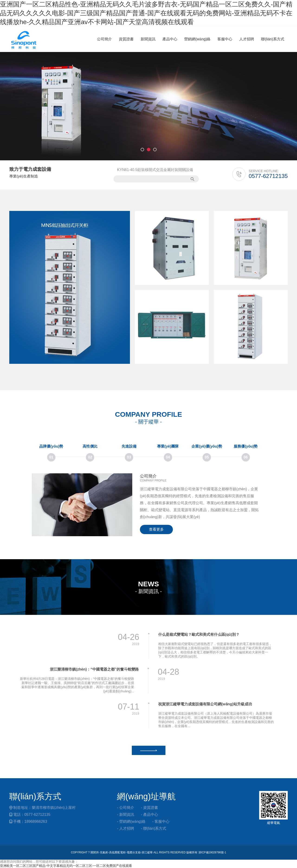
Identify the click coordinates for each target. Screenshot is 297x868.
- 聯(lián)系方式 (153, 828)
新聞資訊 (148, 39)
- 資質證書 (149, 808)
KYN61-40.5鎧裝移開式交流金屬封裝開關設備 (155, 170)
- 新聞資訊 (126, 815)
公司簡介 (104, 39)
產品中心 (170, 39)
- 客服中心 (161, 821)
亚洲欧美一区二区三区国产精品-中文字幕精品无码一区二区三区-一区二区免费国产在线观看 (66, 866)
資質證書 (126, 39)
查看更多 (156, 529)
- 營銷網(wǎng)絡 (131, 821)
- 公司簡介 (126, 808)
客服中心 (225, 39)
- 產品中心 (149, 815)
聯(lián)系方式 (273, 39)
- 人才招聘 (126, 828)
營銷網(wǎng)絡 (197, 39)
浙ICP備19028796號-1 (212, 852)
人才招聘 (247, 39)
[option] (148, 106)
